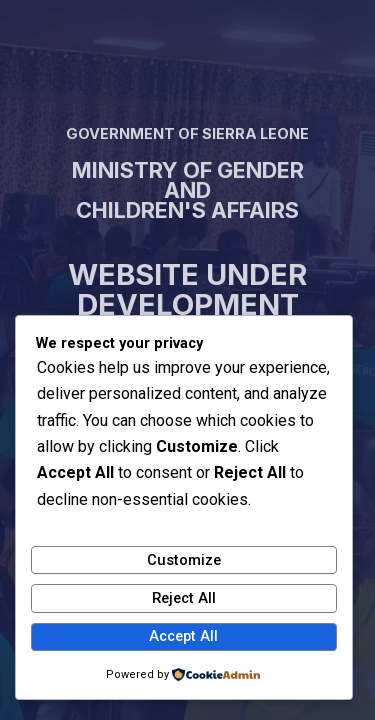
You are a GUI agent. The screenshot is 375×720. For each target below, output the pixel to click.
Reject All (184, 598)
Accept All (183, 636)
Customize (184, 560)
